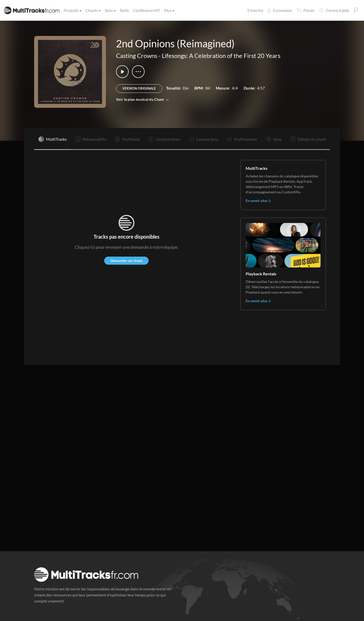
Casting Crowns (137, 56)
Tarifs (124, 10)
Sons (110, 10)
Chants (93, 10)
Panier (305, 10)
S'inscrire (255, 10)
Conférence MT (146, 10)
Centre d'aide (334, 10)
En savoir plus (258, 201)
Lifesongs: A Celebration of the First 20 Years (221, 56)
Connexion (280, 10)
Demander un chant (127, 261)
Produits (72, 10)
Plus (169, 10)
